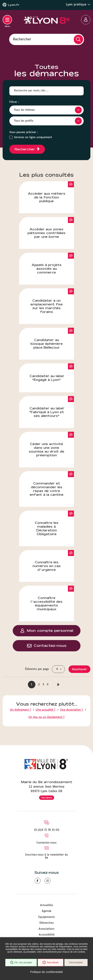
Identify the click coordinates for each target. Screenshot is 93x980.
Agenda (46, 911)
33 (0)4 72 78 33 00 (47, 830)
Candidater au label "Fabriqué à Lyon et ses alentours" (52, 407)
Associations (46, 929)
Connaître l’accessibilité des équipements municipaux (52, 598)
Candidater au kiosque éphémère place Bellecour (52, 338)
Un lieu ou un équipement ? (46, 717)
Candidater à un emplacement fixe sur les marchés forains (52, 301)
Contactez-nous (46, 843)
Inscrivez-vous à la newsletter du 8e (46, 856)
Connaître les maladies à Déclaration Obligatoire (54, 523)
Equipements (47, 917)
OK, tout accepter (21, 963)
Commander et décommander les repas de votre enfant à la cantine (52, 484)
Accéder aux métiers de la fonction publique (51, 192)
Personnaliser (76, 963)
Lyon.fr (14, 5)
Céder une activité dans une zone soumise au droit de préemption (51, 444)
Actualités (46, 905)
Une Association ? (72, 710)
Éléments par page (37, 669)
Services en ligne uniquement (33, 137)
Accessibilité (47, 935)
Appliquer (79, 669)
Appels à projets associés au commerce (53, 263)
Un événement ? (20, 710)
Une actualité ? (46, 710)
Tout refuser (51, 963)
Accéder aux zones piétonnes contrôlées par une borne (51, 228)
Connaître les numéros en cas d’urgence (53, 561)
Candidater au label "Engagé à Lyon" (52, 372)
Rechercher (22, 39)
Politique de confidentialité (46, 972)
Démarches (47, 923)
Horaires (47, 798)
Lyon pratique (78, 5)
